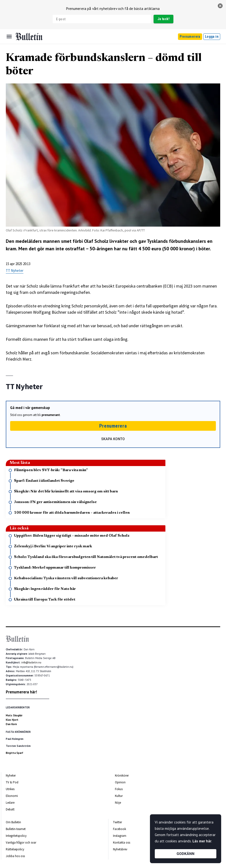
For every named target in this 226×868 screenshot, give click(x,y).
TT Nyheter (15, 271)
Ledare (10, 803)
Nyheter (11, 775)
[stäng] (220, 6)
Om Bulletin (13, 822)
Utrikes (10, 789)
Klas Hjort (12, 720)
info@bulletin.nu (31, 662)
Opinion (120, 782)
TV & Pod (12, 782)
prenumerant (51, 415)
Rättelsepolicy (15, 849)
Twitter (117, 822)
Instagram (120, 836)
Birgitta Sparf (14, 753)
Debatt (10, 809)
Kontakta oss (122, 842)
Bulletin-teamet (16, 829)
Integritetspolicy (16, 836)
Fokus (119, 789)
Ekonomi (12, 796)
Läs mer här (202, 841)
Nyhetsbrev (120, 849)
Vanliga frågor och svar (21, 842)
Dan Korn (11, 724)
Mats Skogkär (14, 715)
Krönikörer (122, 775)
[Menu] (9, 37)
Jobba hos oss (15, 856)
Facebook (120, 829)
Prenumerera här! (21, 692)
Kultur (119, 796)
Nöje (118, 803)
